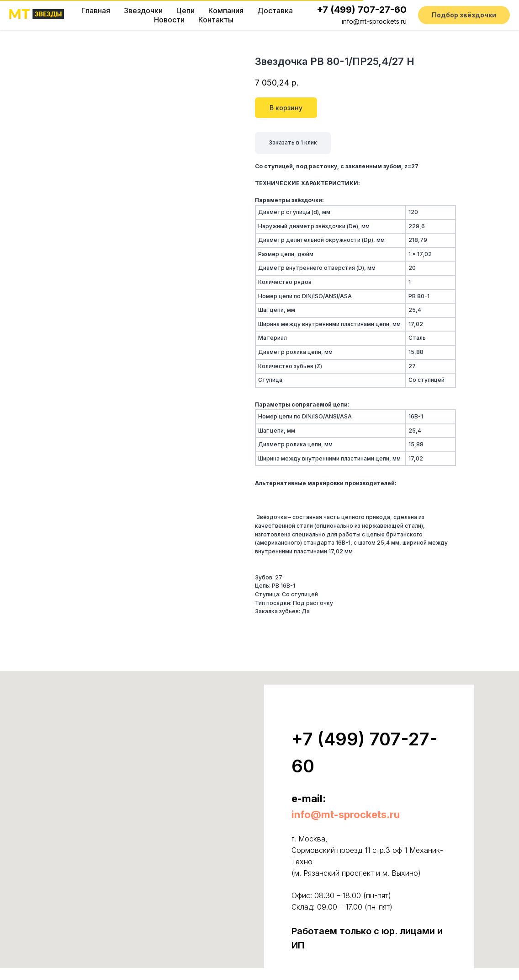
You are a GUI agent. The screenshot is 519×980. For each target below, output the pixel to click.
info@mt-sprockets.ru (374, 21)
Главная (96, 11)
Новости (169, 20)
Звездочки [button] (143, 11)
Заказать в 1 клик (293, 142)
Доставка (275, 11)
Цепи (185, 11)
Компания (226, 11)
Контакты (216, 20)
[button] (464, 15)
